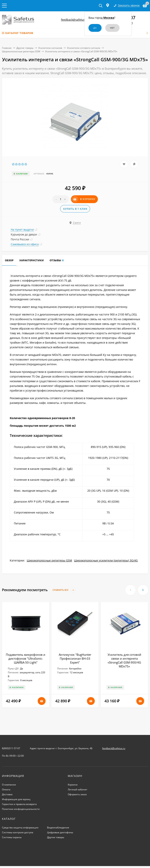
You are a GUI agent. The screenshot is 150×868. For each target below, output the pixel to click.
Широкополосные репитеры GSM (21, 51)
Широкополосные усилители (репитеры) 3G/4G (106, 560)
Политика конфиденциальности (21, 809)
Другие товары (25, 48)
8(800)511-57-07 (11, 748)
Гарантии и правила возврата (19, 804)
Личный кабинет (78, 789)
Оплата (6, 789)
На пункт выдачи (22, 230)
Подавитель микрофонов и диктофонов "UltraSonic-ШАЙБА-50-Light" (26, 658)
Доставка (7, 794)
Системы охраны (12, 837)
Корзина (73, 785)
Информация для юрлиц (16, 799)
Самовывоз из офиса (25, 244)
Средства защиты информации (20, 828)
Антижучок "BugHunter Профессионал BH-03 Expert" (75, 658)
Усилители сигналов (50, 48)
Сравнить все (64, 590)
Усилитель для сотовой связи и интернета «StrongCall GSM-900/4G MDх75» (124, 660)
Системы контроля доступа (18, 832)
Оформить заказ (77, 794)
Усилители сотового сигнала (84, 48)
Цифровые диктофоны (60, 832)
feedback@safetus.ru (75, 20)
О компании (9, 785)
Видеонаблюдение (58, 828)
